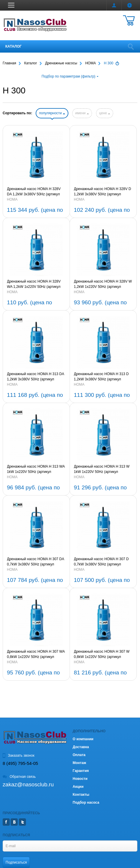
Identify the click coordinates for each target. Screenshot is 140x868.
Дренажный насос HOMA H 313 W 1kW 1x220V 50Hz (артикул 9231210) (102, 469)
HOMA (12, 199)
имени (82, 113)
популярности (52, 113)
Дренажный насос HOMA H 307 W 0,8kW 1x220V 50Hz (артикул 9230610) (102, 654)
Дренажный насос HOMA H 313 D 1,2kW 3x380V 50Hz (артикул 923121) (101, 377)
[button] (11, 5)
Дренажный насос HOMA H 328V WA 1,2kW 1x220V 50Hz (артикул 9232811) (34, 284)
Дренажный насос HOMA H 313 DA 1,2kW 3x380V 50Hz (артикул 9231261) (36, 377)
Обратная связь (19, 777)
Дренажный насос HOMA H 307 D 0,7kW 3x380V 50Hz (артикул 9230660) (101, 562)
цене (105, 113)
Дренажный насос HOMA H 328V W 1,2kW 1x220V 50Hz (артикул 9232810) (103, 284)
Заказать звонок (19, 755)
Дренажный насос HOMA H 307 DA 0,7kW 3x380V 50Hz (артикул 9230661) (36, 562)
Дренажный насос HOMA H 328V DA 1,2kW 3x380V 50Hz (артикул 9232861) (34, 192)
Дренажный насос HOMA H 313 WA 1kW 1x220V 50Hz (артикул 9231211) (36, 469)
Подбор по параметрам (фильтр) (70, 76)
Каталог (13, 46)
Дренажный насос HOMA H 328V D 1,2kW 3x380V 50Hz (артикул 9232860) (103, 192)
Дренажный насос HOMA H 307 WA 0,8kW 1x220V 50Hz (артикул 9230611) (36, 654)
